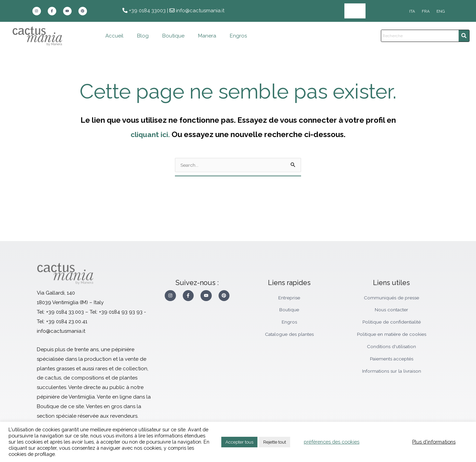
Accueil (114, 36)
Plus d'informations (434, 442)
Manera (207, 36)
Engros (355, 11)
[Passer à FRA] (426, 11)
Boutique (173, 36)
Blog (143, 36)
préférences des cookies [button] (332, 442)
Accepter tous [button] (239, 442)
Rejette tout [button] (275, 442)
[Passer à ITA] (412, 11)
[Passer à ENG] (441, 11)
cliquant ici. (150, 134)
